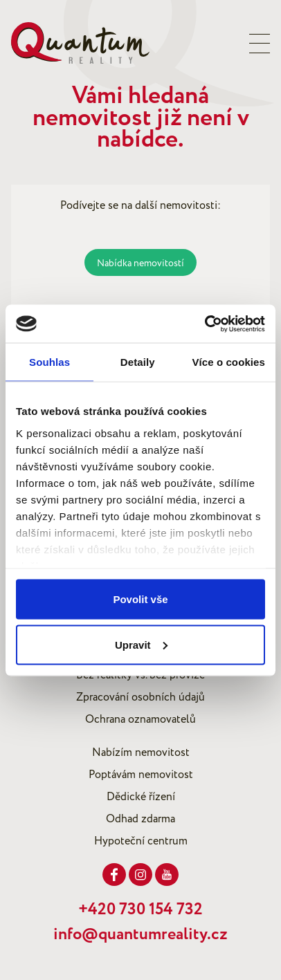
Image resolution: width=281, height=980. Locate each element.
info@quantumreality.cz (140, 934)
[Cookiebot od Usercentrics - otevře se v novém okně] (205, 324)
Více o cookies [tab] (228, 362)
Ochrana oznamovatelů (140, 719)
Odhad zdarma (140, 819)
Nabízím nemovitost (141, 752)
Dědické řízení (141, 797)
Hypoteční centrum (141, 841)
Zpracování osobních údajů (140, 697)
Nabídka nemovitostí (140, 263)
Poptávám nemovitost (141, 775)
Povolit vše (140, 599)
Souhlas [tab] (49, 362)
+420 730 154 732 (140, 909)
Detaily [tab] (138, 362)
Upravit (141, 644)
